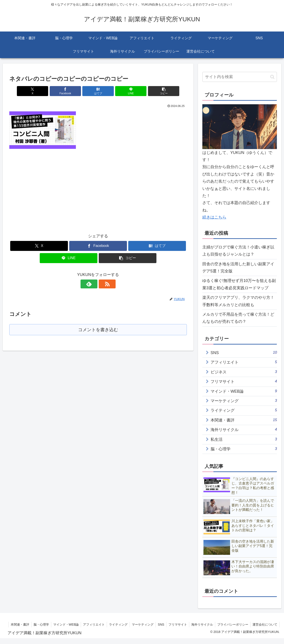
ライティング (145, 624)
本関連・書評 (45, 624)
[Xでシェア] (38, 91)
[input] (240, 77)
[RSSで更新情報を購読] (103, 284)
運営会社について (265, 630)
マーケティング (170, 624)
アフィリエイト (120, 624)
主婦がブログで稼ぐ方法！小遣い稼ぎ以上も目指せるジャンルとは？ (238, 251)
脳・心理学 (67, 624)
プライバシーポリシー (262, 624)
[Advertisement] (47, 187)
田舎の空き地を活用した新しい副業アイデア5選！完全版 (238, 268)
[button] (158, 91)
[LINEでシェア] (128, 91)
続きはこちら (214, 217)
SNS (189, 624)
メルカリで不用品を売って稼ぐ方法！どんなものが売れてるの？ (238, 318)
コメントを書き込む (98, 330)
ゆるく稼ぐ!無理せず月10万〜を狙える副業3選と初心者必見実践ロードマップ (239, 284)
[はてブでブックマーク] (98, 91)
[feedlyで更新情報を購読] (93, 284)
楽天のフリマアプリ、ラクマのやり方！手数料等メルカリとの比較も (238, 301)
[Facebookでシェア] (68, 91)
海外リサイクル (231, 624)
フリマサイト (206, 624)
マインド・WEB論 (92, 624)
